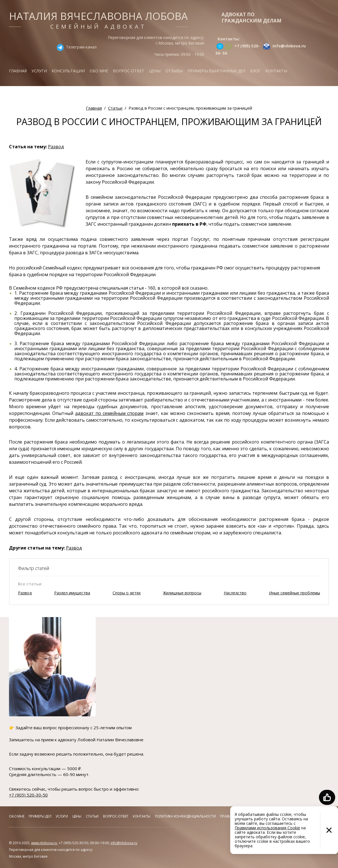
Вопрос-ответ (129, 71)
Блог (255, 71)
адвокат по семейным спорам (109, 413)
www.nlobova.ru (44, 843)
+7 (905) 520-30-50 (28, 795)
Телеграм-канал (81, 47)
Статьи (92, 816)
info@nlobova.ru (124, 843)
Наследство (235, 593)
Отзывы (174, 71)
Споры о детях (127, 593)
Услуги (39, 71)
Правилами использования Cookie (267, 828)
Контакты (276, 71)
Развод (56, 147)
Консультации (68, 71)
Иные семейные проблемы (294, 593)
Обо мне (99, 71)
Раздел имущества (72, 593)
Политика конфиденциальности (185, 816)
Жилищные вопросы (182, 593)
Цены (155, 71)
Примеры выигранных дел (216, 71)
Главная (18, 71)
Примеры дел (40, 816)
